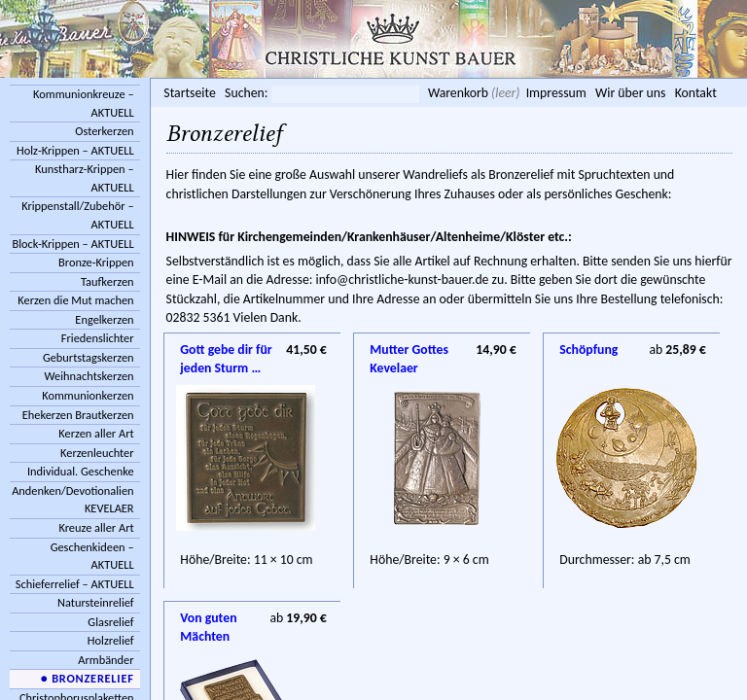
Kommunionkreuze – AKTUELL (84, 103)
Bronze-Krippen (96, 262)
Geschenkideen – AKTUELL (92, 556)
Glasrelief (110, 622)
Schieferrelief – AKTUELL (75, 584)
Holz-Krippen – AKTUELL (75, 150)
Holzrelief (111, 640)
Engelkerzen (104, 319)
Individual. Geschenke (81, 471)
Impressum (556, 93)
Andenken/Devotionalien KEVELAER (72, 500)
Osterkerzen (104, 131)
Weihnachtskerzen (89, 376)
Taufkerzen (107, 281)
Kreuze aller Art (96, 527)
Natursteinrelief (96, 602)
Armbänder (106, 660)
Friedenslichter (98, 338)
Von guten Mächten (208, 619)
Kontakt (696, 93)
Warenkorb (458, 93)
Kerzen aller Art (96, 433)
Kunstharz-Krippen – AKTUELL (85, 178)
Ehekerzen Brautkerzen (78, 415)
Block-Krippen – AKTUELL (72, 244)
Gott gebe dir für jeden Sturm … (226, 351)
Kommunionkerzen (88, 395)
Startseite (189, 93)
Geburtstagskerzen (89, 357)
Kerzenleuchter (97, 453)
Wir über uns (630, 93)
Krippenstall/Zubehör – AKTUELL (77, 215)
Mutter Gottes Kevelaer (409, 351)
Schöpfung (588, 350)
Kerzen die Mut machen (75, 300)
